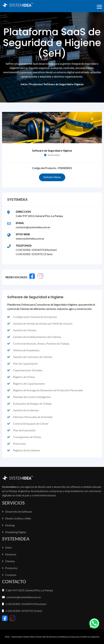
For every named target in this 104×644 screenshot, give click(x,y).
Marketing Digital (14, 532)
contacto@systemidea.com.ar (33, 227)
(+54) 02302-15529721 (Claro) (34, 254)
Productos (36, 84)
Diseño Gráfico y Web (16, 518)
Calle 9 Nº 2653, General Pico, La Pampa (29, 590)
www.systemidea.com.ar (30, 238)
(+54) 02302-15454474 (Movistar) (36, 250)
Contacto (9, 575)
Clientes (8, 561)
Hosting (8, 525)
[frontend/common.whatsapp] (94, 623)
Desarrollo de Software (17, 511)
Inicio (24, 84)
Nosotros (9, 554)
